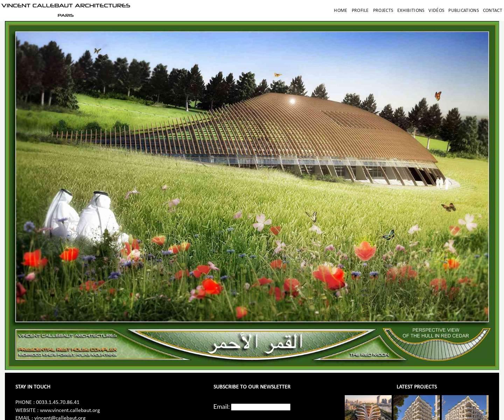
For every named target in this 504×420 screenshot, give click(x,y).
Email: (222, 406)
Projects (383, 11)
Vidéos (436, 11)
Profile (360, 11)
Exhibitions (411, 11)
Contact (493, 11)
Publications (464, 11)
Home (341, 11)
